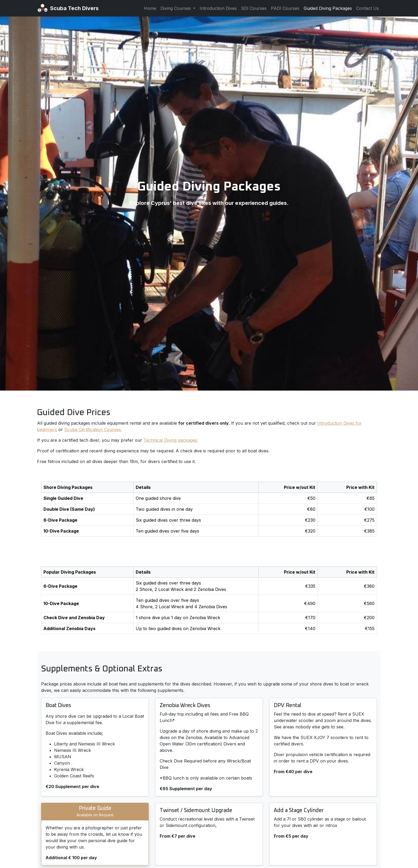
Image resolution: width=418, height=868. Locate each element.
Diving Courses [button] (176, 8)
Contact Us (367, 8)
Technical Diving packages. (171, 440)
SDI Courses (254, 8)
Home (150, 8)
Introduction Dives (218, 8)
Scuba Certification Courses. (93, 429)
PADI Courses (285, 8)
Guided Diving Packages (328, 8)
